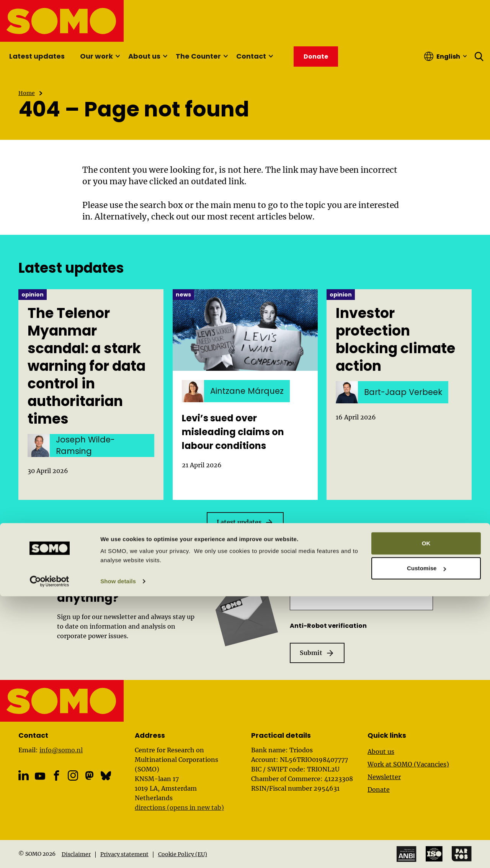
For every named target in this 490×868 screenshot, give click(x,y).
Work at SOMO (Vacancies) (408, 764)
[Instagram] (73, 775)
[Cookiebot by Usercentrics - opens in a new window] (50, 853)
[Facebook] (56, 775)
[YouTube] (40, 776)
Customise (426, 840)
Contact (251, 56)
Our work (96, 56)
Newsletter (384, 777)
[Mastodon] (89, 775)
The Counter (198, 56)
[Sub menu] (118, 56)
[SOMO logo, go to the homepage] (62, 21)
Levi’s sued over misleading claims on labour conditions (233, 432)
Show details (118, 853)
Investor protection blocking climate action (395, 340)
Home (27, 93)
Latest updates (37, 56)
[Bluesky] (106, 775)
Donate (379, 789)
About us (144, 56)
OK (426, 815)
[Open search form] (479, 56)
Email (318, 585)
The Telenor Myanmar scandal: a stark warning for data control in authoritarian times (87, 366)
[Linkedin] (24, 775)
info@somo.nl (61, 750)
